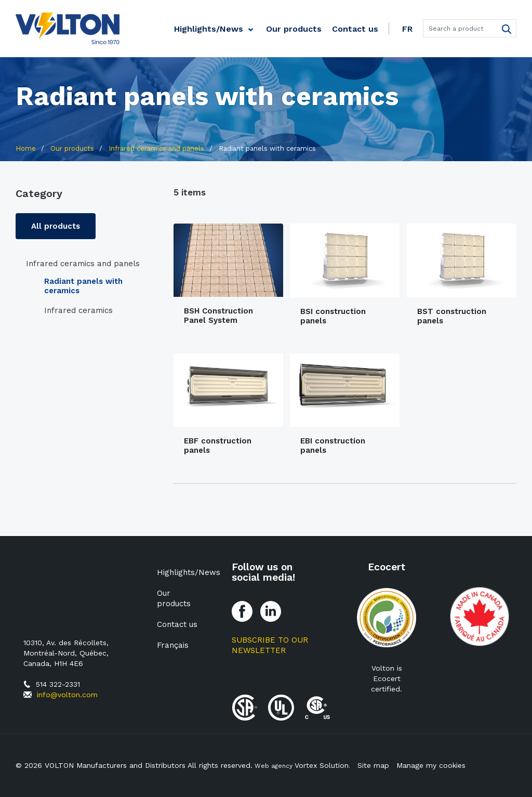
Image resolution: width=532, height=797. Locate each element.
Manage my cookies (428, 765)
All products (56, 226)
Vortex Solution (322, 765)
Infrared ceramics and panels (83, 264)
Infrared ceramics (78, 310)
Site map (371, 765)
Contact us (355, 29)
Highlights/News (209, 29)
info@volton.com (67, 695)
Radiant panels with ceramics (83, 286)
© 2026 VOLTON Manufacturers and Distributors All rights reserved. (134, 765)
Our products (294, 29)
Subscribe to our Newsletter (270, 645)
